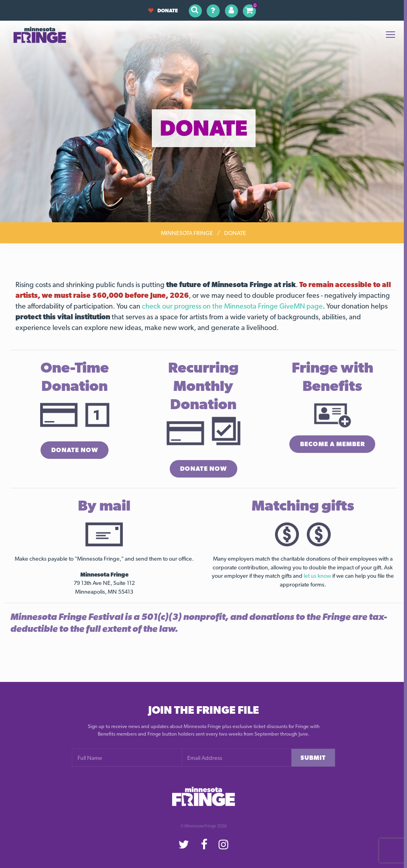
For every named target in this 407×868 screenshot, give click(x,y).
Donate (163, 11)
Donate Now (75, 450)
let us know (317, 576)
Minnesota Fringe (187, 233)
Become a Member (332, 444)
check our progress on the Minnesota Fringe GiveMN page (232, 306)
